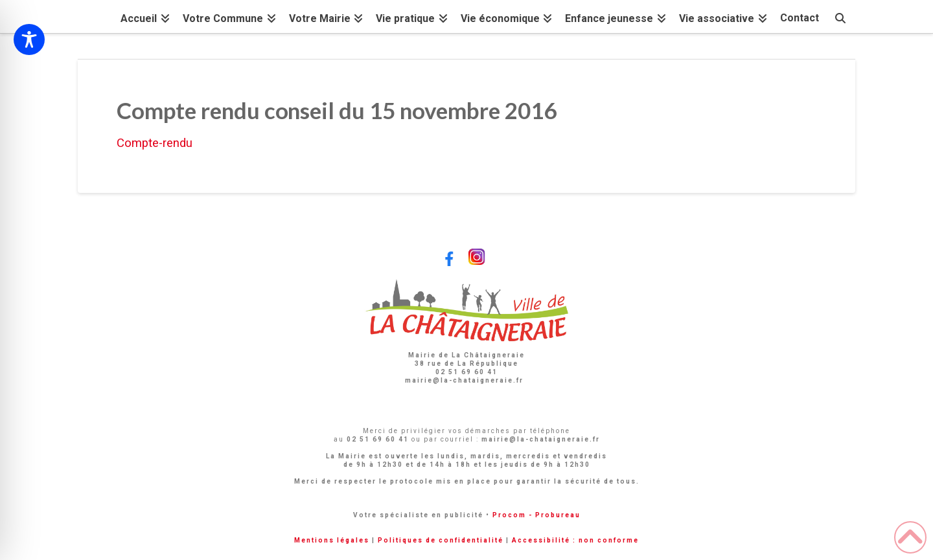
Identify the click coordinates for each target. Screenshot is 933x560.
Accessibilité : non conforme (575, 540)
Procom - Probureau (536, 515)
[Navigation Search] (840, 17)
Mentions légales (332, 540)
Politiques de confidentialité (441, 540)
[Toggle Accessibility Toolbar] (29, 39)
